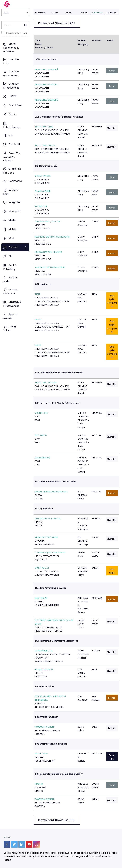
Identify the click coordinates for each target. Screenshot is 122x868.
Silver (69, 13)
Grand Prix (41, 13)
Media (12, 220)
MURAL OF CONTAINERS (46, 537)
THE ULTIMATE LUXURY (46, 383)
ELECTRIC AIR (41, 598)
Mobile (12, 229)
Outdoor (14, 247)
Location (97, 41)
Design (13, 96)
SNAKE (38, 320)
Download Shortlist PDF (57, 23)
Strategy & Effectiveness (12, 304)
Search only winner (17, 33)
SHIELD (38, 345)
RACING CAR (41, 206)
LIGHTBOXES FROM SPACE (48, 519)
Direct (12, 114)
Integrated (15, 202)
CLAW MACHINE (43, 191)
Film (11, 135)
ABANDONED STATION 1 (46, 69)
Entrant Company (83, 42)
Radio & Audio (10, 280)
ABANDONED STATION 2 (47, 85)
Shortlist (98, 13)
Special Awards (10, 316)
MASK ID (39, 784)
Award (110, 41)
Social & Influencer (11, 292)
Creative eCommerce (11, 74)
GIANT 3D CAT (42, 568)
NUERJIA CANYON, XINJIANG (48, 252)
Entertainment (12, 127)
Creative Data (11, 61)
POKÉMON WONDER (45, 727)
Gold (55, 13)
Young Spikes (9, 328)
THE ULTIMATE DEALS (45, 145)
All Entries (112, 13)
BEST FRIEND (41, 435)
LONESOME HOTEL (44, 651)
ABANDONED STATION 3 (47, 100)
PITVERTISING (41, 754)
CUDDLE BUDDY (43, 458)
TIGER (38, 294)
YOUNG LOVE (41, 413)
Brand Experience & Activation (11, 47)
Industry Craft (11, 192)
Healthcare (15, 181)
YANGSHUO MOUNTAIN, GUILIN (50, 267)
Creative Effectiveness (11, 86)
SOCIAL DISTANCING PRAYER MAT (51, 492)
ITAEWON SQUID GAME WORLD (50, 553)
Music (12, 238)
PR (10, 256)
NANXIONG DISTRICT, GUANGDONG (52, 237)
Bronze (83, 13)
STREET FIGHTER (43, 176)
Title (38, 41)
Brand (38, 44)
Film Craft (14, 144)
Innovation (15, 211)
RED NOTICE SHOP (44, 669)
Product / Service (44, 48)
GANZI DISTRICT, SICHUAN (47, 222)
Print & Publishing (10, 267)
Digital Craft (16, 105)
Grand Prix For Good (12, 171)
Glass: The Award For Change (12, 157)
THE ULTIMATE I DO (44, 127)
